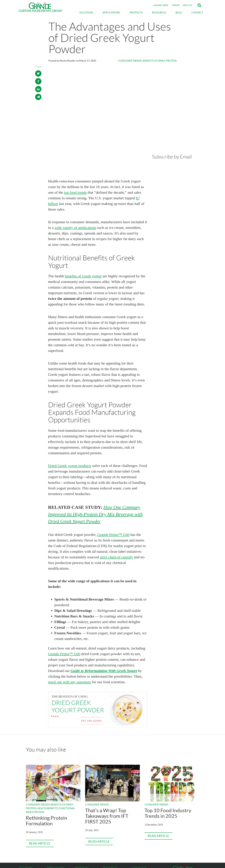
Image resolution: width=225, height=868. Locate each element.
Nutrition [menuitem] (23, 840)
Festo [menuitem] (78, 833)
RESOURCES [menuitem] (159, 13)
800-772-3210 (138, 829)
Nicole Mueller (68, 61)
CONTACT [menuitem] (197, 13)
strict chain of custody (116, 515)
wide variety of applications (75, 185)
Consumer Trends (130, 61)
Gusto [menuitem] (78, 829)
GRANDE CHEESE (161, 5)
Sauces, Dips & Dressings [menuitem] (59, 829)
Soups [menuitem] (50, 840)
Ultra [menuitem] (77, 848)
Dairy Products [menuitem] (54, 844)
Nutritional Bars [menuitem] (55, 836)
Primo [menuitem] (78, 844)
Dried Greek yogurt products (70, 423)
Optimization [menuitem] (25, 829)
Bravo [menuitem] (78, 840)
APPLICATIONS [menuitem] (111, 13)
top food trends (75, 150)
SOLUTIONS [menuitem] (86, 13)
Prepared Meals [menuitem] (55, 833)
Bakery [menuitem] (50, 855)
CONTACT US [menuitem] (139, 825)
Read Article (40, 801)
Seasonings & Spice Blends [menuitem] (60, 848)
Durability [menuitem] (24, 833)
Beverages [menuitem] (52, 851)
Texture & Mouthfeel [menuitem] (29, 844)
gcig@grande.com (140, 833)
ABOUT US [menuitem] (109, 836)
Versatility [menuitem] (24, 836)
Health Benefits (48, 766)
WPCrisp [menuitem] (79, 836)
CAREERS (176, 5)
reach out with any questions (70, 639)
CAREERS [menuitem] (108, 841)
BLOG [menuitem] (179, 13)
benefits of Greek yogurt (83, 234)
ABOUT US (187, 5)
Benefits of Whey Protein (160, 61)
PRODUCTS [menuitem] (136, 13)
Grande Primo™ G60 (113, 492)
